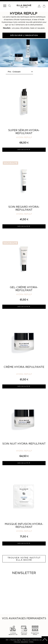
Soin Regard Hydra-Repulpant (24, 208)
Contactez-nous (37, 640)
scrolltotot (45, 639)
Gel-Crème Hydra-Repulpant (24, 289)
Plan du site (27, 640)
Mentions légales (16, 640)
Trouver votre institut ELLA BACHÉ (24, 559)
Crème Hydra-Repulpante (24, 367)
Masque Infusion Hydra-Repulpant (24, 525)
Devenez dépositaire (22, 642)
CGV (7, 640)
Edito (32, 642)
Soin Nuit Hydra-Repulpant (24, 444)
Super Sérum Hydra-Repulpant (24, 132)
